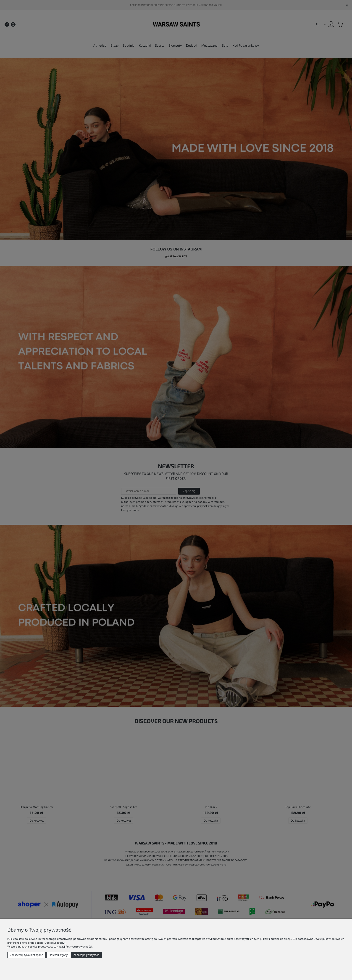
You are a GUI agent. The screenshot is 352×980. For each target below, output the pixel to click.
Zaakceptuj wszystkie (86, 955)
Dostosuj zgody (58, 955)
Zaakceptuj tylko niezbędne (26, 955)
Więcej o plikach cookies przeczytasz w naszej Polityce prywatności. (50, 946)
